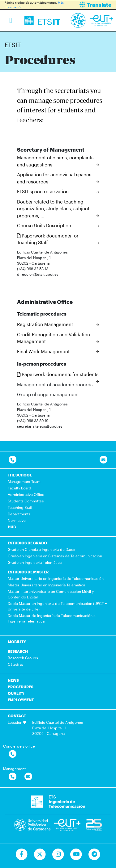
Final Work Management (43, 351)
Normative (17, 520)
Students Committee (26, 501)
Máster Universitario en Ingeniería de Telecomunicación (56, 578)
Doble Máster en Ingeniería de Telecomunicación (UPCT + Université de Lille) (57, 606)
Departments (19, 514)
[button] (90, 5)
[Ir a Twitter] (40, 854)
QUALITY (16, 693)
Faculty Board (19, 488)
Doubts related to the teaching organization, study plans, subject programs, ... (53, 209)
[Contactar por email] (28, 777)
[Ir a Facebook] (21, 854)
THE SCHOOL (20, 475)
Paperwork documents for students (58, 374)
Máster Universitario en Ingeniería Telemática (46, 585)
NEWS (13, 680)
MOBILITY (17, 642)
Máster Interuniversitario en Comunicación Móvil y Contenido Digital (51, 594)
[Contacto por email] (103, 460)
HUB (12, 527)
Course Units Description (44, 225)
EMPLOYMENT (21, 700)
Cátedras (16, 664)
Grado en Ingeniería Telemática (35, 562)
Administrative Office (26, 494)
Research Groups (23, 658)
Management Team (24, 481)
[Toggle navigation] (11, 20)
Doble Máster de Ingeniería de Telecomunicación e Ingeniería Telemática (52, 618)
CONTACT (17, 716)
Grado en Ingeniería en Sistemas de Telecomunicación (55, 556)
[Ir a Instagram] (58, 854)
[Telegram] (95, 854)
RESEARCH (18, 651)
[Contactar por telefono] (13, 460)
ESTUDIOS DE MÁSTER (28, 572)
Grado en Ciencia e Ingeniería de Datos (41, 549)
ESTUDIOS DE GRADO (27, 543)
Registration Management (45, 324)
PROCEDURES (21, 687)
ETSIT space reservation (43, 191)
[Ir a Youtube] (76, 854)
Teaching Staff (20, 507)
